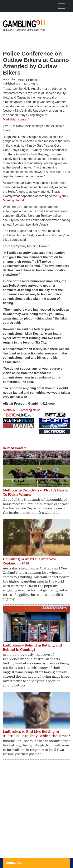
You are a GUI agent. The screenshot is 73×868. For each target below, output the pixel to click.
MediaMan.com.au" (17, 119)
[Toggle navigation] (61, 6)
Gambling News (29, 410)
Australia (9, 410)
